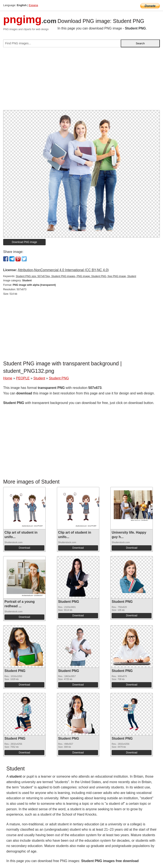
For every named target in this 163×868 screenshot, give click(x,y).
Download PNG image (25, 242)
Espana (33, 5)
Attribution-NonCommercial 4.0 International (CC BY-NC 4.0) (63, 270)
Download (24, 548)
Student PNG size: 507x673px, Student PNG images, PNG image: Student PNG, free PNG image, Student (76, 276)
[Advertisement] (81, 80)
